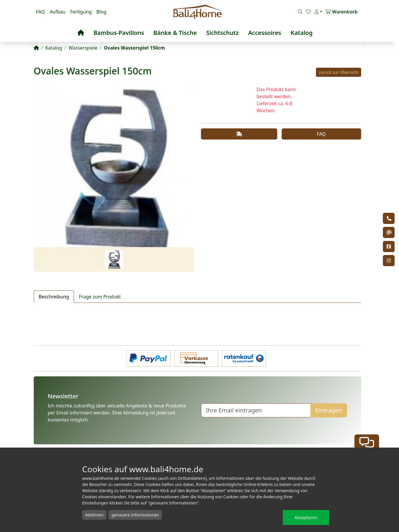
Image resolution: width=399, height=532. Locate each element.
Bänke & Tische (175, 33)
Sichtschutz (223, 33)
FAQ (40, 12)
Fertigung (81, 12)
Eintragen (329, 410)
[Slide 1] (114, 259)
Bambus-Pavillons (119, 33)
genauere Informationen (135, 515)
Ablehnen (94, 515)
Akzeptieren (306, 517)
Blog (102, 12)
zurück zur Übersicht (338, 72)
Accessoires (265, 33)
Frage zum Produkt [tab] (100, 297)
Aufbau (58, 12)
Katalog (301, 33)
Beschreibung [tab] (54, 297)
